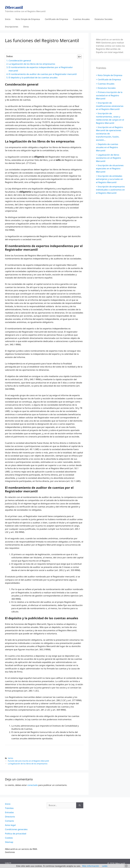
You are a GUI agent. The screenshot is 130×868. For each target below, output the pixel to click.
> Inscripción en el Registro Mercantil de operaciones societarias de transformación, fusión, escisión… (110, 134)
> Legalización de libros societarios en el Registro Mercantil (109, 158)
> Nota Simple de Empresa (109, 75)
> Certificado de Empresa (108, 79)
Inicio (8, 19)
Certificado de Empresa (56, 19)
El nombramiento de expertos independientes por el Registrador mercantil (41, 69)
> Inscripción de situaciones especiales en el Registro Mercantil (110, 169)
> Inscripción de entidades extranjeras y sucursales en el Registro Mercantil (110, 179)
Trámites (9, 808)
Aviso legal (10, 825)
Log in (8, 863)
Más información (91, 866)
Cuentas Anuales (81, 19)
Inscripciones (12, 27)
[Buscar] (80, 805)
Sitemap (9, 842)
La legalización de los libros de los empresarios (32, 64)
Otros (26, 27)
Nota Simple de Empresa (28, 19)
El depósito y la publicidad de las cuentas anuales (33, 77)
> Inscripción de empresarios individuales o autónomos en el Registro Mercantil (110, 190)
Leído (105, 866)
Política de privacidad (16, 834)
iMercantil (14, 7)
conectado (33, 785)
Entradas (9, 812)
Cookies (9, 838)
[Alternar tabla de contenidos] (78, 57)
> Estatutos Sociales (106, 88)
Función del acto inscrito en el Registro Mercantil (28, 761)
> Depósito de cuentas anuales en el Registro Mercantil (107, 147)
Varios (10, 758)
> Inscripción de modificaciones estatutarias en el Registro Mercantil (110, 106)
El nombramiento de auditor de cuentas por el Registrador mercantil (43, 74)
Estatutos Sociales (104, 19)
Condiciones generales (16, 829)
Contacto (9, 821)
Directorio (10, 817)
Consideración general (20, 61)
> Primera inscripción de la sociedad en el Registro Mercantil (109, 95)
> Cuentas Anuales (105, 84)
